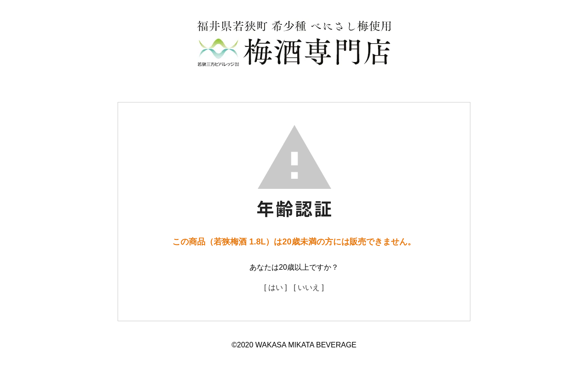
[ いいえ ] (309, 287)
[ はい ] (276, 287)
